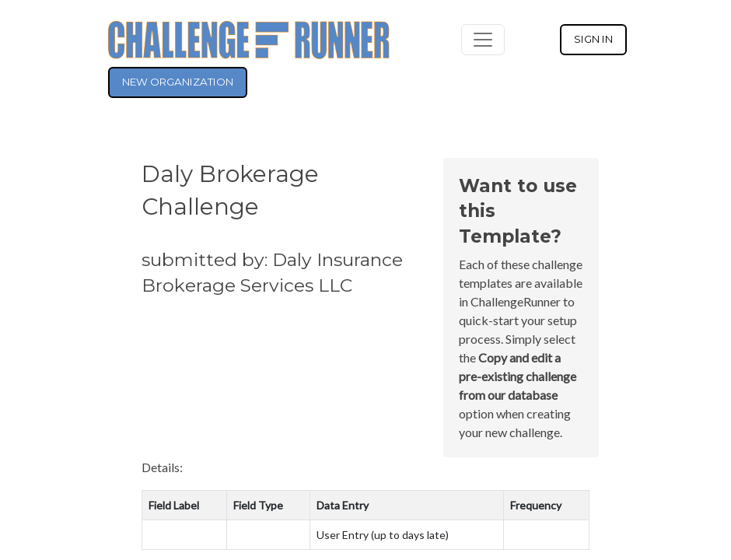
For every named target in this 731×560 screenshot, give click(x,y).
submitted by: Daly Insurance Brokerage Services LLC (272, 273)
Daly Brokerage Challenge (230, 190)
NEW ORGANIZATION (178, 82)
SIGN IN (593, 39)
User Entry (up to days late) (383, 535)
